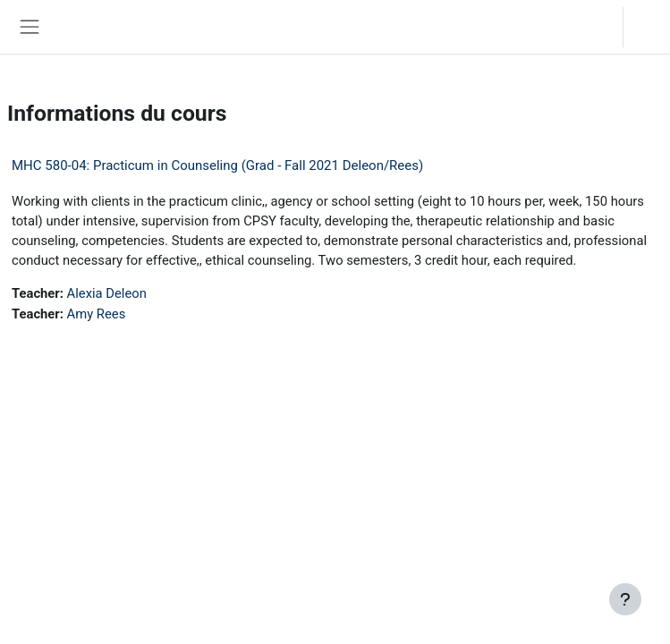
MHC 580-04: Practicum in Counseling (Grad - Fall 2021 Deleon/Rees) (217, 165)
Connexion (651, 26)
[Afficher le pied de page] (625, 599)
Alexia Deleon (107, 293)
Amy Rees (97, 314)
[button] (592, 27)
